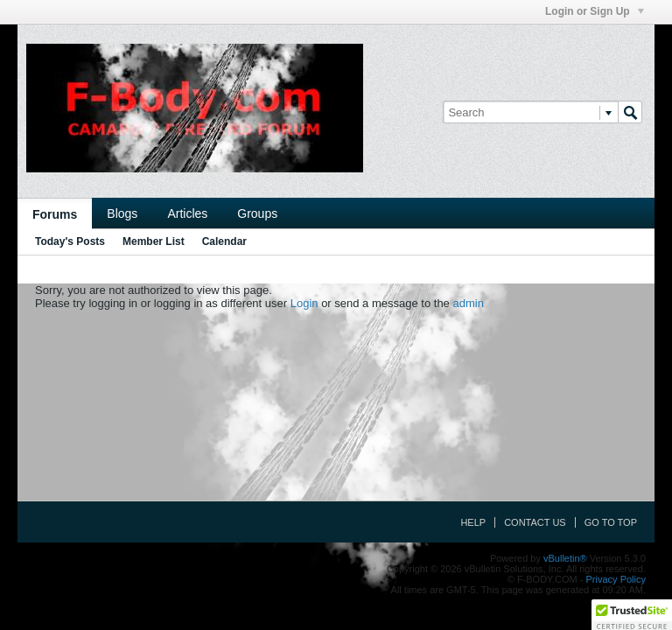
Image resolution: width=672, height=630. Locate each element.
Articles (187, 213)
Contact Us (535, 522)
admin (468, 303)
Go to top (611, 522)
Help (473, 522)
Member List (154, 241)
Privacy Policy (616, 579)
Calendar (224, 241)
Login (304, 303)
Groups (257, 213)
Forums (55, 214)
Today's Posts (70, 241)
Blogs (122, 213)
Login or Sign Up (595, 11)
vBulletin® (565, 558)
